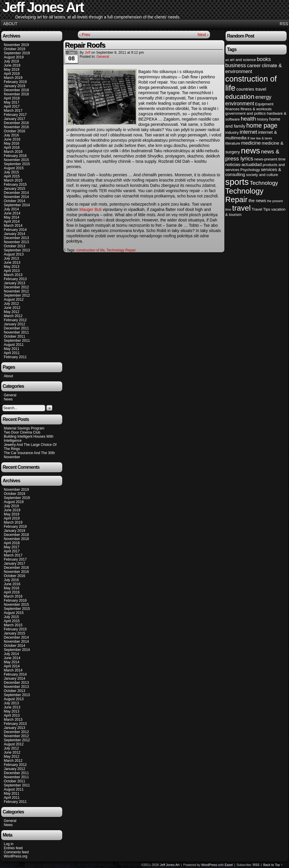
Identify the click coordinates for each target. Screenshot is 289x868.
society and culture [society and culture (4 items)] (262, 175)
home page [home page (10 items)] (262, 125)
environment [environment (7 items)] (240, 104)
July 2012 (11, 304)
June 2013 (12, 263)
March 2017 (13, 111)
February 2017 (15, 115)
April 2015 (12, 176)
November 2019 (16, 45)
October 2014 (15, 201)
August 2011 (14, 345)
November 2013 (16, 242)
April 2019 (12, 74)
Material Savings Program (24, 428)
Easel (229, 865)
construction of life (91, 250)
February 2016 (15, 156)
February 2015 (15, 185)
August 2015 (14, 168)
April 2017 (12, 106)
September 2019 (17, 53)
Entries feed (13, 848)
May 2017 (12, 102)
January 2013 (15, 283)
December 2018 (16, 90)
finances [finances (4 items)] (232, 109)
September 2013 (17, 250)
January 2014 (15, 234)
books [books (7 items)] (264, 59)
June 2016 (12, 139)
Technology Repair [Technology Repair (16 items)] (244, 195)
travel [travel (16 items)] (241, 208)
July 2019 (11, 61)
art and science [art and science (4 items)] (243, 60)
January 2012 (15, 324)
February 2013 (15, 279)
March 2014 (13, 226)
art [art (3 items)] (227, 60)
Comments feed (16, 852)
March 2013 (13, 275)
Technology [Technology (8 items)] (264, 183)
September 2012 (17, 295)
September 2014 (17, 205)
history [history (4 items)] (263, 119)
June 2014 (12, 213)
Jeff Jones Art (170, 865)
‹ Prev (85, 35)
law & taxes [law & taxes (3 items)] (264, 138)
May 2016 (12, 143)
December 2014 (16, 193)
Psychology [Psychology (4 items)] (250, 170)
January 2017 (15, 119)
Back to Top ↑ (273, 865)
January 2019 (15, 86)
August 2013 (14, 254)
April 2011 (12, 353)
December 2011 (16, 328)
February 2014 (15, 230)
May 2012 (12, 312)
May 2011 (12, 349)
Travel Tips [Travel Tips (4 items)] (261, 209)
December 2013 (16, 238)
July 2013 (11, 258)
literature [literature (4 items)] (233, 143)
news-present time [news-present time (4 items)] (270, 159)
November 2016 (16, 127)
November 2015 (16, 160)
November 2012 (16, 291)
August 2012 (14, 300)
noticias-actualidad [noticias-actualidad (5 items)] (243, 164)
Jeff (87, 53)
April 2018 (12, 98)
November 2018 (16, 94)
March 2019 (13, 78)
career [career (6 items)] (254, 66)
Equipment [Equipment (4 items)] (264, 104)
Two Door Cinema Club (22, 432)
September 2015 (17, 164)
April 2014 (12, 221)
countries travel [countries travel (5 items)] (251, 89)
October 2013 (15, 246)
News (8, 399)
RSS (284, 24)
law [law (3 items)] (253, 138)
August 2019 (14, 57)
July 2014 (11, 209)
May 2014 (12, 217)
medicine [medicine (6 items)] (251, 143)
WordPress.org (16, 856)
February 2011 (15, 357)
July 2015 (11, 172)
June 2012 (12, 308)
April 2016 (12, 148)
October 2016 (15, 131)
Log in (9, 844)
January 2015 (15, 189)
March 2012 (13, 316)
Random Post (241, 36)
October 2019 (15, 49)
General (10, 395)
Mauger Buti (90, 209)
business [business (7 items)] (236, 65)
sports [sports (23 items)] (237, 182)
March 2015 (13, 180)
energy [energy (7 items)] (263, 97)
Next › (203, 35)
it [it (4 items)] (249, 138)
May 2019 (12, 70)
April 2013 (12, 271)
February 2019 (15, 82)
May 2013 (12, 267)
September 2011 (17, 341)
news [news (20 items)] (250, 151)
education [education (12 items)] (240, 97)
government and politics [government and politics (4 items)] (246, 113)
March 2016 (13, 152)
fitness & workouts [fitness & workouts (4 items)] (256, 109)
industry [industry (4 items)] (232, 132)
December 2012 (16, 287)
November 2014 (16, 197)
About (10, 24)
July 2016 (11, 135)
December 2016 (16, 123)
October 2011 (15, 336)
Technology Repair (121, 250)
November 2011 (16, 332)
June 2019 (12, 65)
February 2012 (15, 320)
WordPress (209, 865)
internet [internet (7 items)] (248, 132)
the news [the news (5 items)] (257, 200)
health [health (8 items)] (248, 119)
